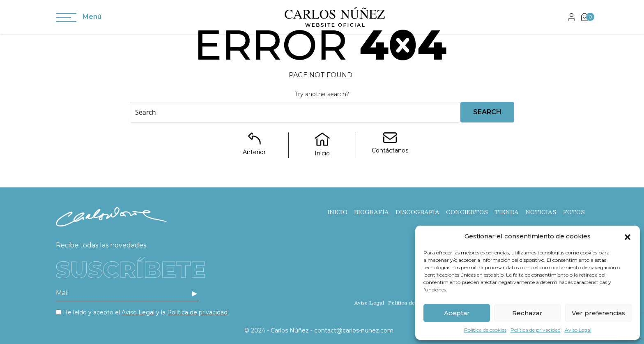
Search (487, 112)
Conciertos (467, 212)
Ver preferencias (598, 313)
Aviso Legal (578, 330)
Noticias (541, 212)
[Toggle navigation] (66, 19)
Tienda (507, 212)
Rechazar (527, 313)
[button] (628, 236)
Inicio (337, 212)
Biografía (371, 212)
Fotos (574, 212)
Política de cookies (485, 330)
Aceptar (457, 313)
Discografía (417, 212)
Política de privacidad (536, 330)
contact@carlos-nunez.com (354, 330)
